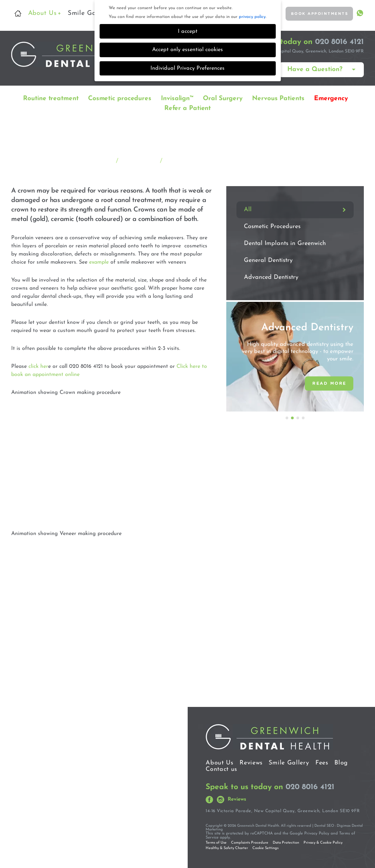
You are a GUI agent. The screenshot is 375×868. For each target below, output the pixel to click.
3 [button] (298, 417)
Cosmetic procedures (120, 97)
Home (18, 14)
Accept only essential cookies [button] (187, 50)
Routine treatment (51, 97)
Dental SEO (324, 825)
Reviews (251, 762)
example (99, 261)
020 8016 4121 (339, 41)
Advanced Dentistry (271, 276)
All (248, 209)
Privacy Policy (317, 832)
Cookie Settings (265, 847)
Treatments (139, 160)
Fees (322, 762)
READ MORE (329, 383)
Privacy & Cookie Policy (323, 841)
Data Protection (286, 841)
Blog (341, 762)
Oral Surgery (223, 97)
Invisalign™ (177, 97)
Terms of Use (216, 841)
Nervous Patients (278, 97)
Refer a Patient (188, 107)
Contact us (221, 768)
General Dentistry (268, 259)
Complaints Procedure (250, 841)
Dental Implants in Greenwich (285, 242)
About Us (45, 13)
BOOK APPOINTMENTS (314, 14)
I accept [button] (188, 31)
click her (38, 365)
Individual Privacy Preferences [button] (187, 68)
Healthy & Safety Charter (227, 847)
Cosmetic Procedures (272, 226)
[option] (295, 355)
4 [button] (304, 417)
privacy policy (252, 17)
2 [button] (293, 417)
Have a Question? (315, 69)
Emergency (331, 97)
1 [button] (287, 417)
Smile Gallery (89, 13)
